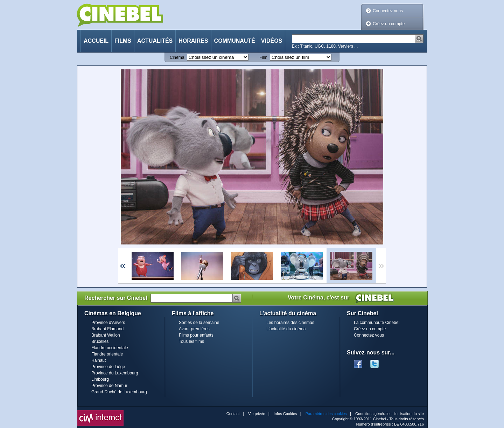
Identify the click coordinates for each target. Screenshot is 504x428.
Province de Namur (109, 386)
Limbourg (100, 379)
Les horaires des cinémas (290, 323)
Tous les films (191, 341)
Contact (233, 414)
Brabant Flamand (107, 329)
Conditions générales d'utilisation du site (390, 414)
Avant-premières (194, 329)
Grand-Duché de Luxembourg (119, 392)
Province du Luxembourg (115, 373)
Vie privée (257, 414)
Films (123, 41)
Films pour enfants (196, 335)
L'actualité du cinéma (286, 329)
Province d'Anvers (108, 323)
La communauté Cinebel (377, 323)
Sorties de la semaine (199, 323)
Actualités (155, 41)
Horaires (193, 41)
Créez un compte (389, 24)
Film (263, 57)
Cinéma (177, 57)
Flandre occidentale (110, 348)
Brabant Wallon (106, 335)
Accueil (96, 41)
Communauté (235, 41)
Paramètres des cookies (326, 414)
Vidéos (272, 41)
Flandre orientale (107, 354)
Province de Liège (108, 367)
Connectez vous (388, 11)
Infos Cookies (285, 414)
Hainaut (99, 360)
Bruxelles (100, 341)
